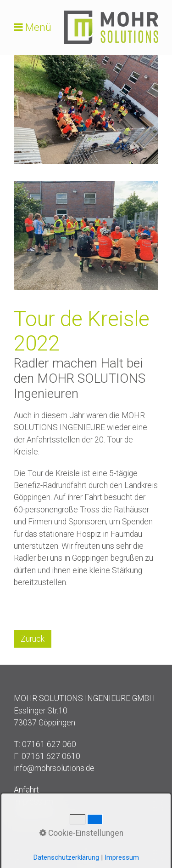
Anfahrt (26, 790)
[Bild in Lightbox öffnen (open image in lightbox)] (86, 109)
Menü (38, 27)
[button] (33, 639)
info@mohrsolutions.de (54, 768)
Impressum (33, 802)
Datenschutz (36, 814)
